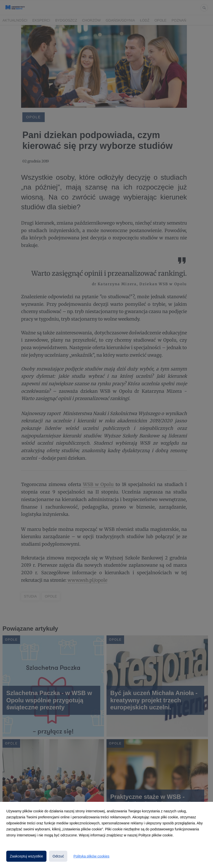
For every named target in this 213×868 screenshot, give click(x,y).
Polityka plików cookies (91, 856)
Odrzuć (58, 856)
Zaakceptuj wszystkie (26, 856)
